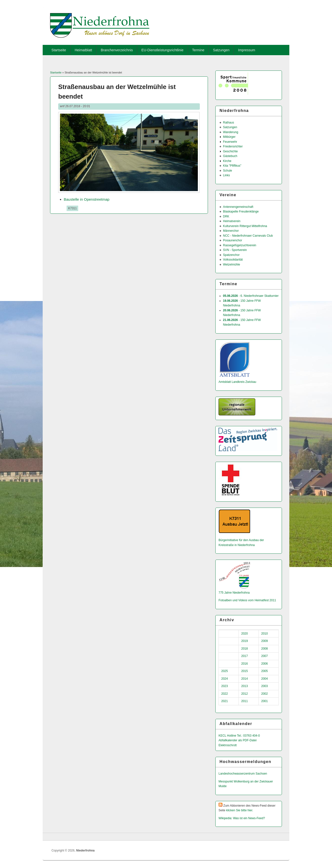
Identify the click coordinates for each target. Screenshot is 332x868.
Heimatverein (232, 221)
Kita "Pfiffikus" (232, 166)
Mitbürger (229, 137)
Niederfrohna (85, 850)
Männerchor (231, 231)
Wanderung (231, 132)
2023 (225, 686)
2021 (225, 701)
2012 (245, 694)
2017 (245, 656)
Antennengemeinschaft (238, 207)
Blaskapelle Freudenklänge (241, 212)
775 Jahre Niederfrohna (234, 593)
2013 (245, 686)
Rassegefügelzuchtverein (240, 245)
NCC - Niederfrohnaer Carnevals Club (248, 236)
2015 (245, 671)
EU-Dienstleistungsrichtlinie (162, 50)
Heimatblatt (83, 50)
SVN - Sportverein (235, 250)
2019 (245, 641)
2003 (265, 686)
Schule (228, 171)
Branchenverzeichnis (117, 50)
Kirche (227, 161)
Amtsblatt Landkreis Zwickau (237, 382)
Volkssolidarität (233, 260)
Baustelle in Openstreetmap (87, 199)
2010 (265, 634)
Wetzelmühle (231, 265)
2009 (265, 641)
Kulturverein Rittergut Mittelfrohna (245, 226)
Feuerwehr (230, 142)
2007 (265, 656)
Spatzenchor (231, 255)
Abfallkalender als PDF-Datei (238, 740)
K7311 (72, 208)
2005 (265, 671)
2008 (265, 649)
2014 (245, 679)
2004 (265, 679)
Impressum (247, 50)
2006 (265, 664)
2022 (225, 694)
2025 (225, 671)
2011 (245, 701)
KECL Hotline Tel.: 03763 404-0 (239, 736)
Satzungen (221, 50)
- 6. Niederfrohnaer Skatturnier (251, 296)
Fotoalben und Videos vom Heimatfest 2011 (247, 600)
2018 (245, 649)
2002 (265, 694)
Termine (198, 50)
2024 (225, 679)
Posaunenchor (232, 240)
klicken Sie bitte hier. (240, 810)
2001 (265, 701)
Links (226, 175)
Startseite (59, 50)
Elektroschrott (228, 745)
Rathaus (229, 123)
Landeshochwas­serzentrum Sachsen (243, 774)
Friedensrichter (233, 146)
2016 (245, 664)
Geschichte (230, 151)
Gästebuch (230, 156)
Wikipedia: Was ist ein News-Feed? (242, 818)
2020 (245, 634)
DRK (226, 216)
